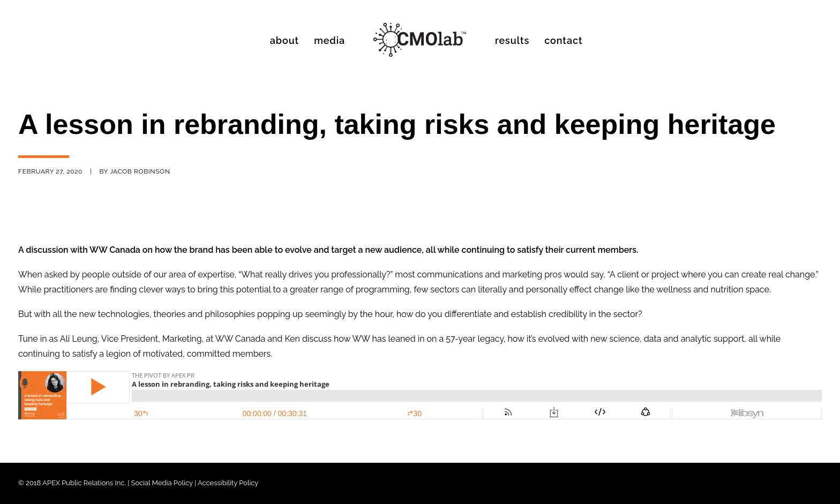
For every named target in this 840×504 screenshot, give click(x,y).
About (284, 40)
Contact (563, 40)
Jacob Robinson (140, 171)
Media (329, 40)
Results (512, 40)
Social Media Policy (162, 483)
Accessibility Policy (228, 483)
